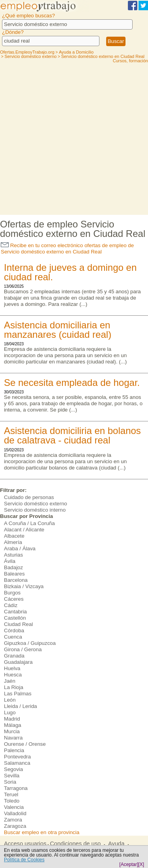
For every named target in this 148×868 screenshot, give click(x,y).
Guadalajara (18, 662)
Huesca (13, 675)
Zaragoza (15, 826)
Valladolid (15, 813)
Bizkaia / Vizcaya (24, 586)
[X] (141, 864)
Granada (14, 656)
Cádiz (11, 605)
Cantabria (15, 612)
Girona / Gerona (23, 649)
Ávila (10, 561)
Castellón (15, 618)
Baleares (14, 574)
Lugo (10, 712)
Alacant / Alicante (24, 530)
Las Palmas (18, 694)
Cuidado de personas (29, 497)
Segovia (13, 769)
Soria (10, 782)
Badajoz (13, 567)
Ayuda (116, 844)
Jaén (10, 681)
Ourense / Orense (25, 744)
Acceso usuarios (25, 844)
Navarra (13, 738)
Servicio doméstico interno (35, 510)
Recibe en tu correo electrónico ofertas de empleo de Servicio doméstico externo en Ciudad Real (67, 249)
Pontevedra (17, 757)
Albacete (14, 536)
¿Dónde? (13, 32)
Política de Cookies (24, 860)
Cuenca (13, 637)
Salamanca (17, 763)
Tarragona (16, 788)
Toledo (12, 801)
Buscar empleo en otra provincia (42, 832)
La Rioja (14, 687)
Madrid (12, 719)
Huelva (12, 668)
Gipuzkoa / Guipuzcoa (30, 643)
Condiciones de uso (75, 844)
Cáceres (14, 599)
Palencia (14, 750)
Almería (13, 542)
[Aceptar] (129, 864)
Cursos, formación (130, 61)
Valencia (14, 807)
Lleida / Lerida (21, 706)
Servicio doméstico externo (36, 504)
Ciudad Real (18, 624)
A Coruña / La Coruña (29, 523)
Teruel (11, 794)
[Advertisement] (74, 137)
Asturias (13, 555)
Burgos (12, 593)
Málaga (13, 725)
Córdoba (14, 631)
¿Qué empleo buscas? (28, 16)
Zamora (13, 820)
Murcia (12, 731)
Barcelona (16, 580)
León (10, 700)
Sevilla (12, 776)
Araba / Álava (20, 549)
